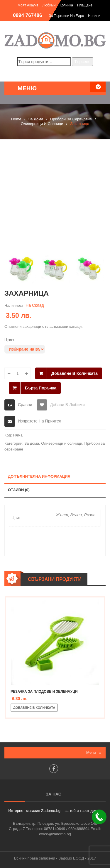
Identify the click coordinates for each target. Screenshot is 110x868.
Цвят (9, 340)
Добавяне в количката (75, 373)
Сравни (25, 405)
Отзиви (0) (19, 490)
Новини (94, 16)
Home (16, 119)
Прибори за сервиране (71, 119)
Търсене (82, 62)
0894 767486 (27, 15)
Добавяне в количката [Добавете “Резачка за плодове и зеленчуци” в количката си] (34, 708)
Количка (66, 5)
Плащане (85, 5)
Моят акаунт (28, 5)
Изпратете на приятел (40, 421)
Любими (49, 5)
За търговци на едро (66, 16)
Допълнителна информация (39, 476)
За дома (36, 119)
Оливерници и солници (42, 124)
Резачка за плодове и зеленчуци (44, 692)
